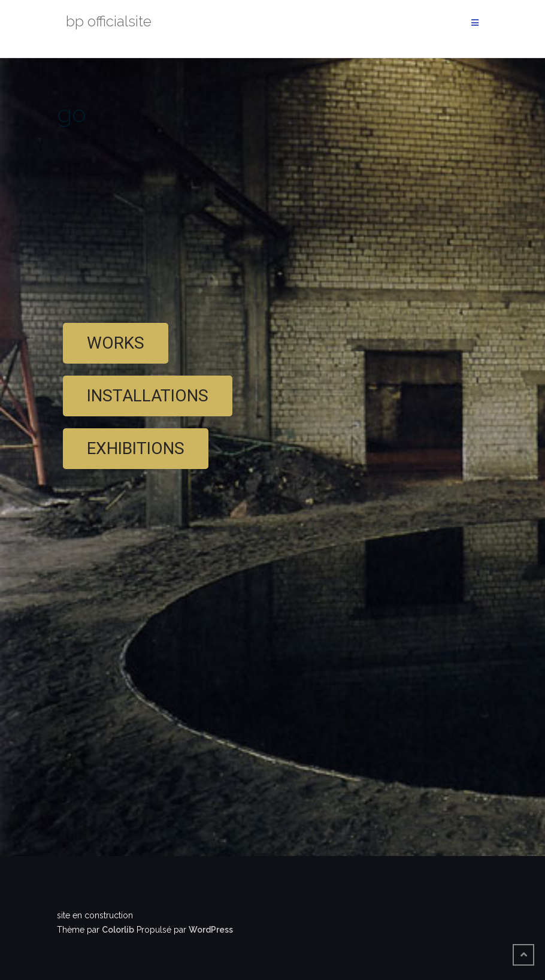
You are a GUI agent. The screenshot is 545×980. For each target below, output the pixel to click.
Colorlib (118, 930)
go (72, 114)
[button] (116, 343)
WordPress (211, 930)
